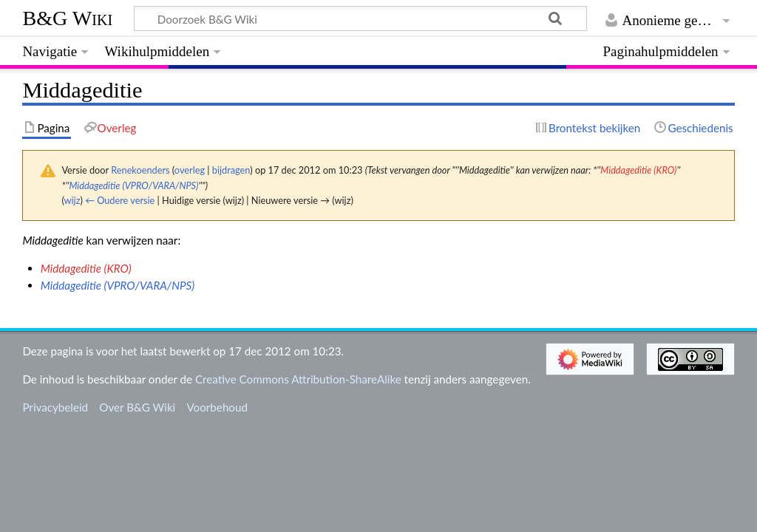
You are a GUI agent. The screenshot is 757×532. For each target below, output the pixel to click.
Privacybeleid (55, 407)
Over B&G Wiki (137, 407)
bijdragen (231, 170)
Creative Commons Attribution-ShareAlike (298, 379)
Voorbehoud (217, 407)
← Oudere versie (120, 200)
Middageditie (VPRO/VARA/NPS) (133, 185)
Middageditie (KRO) (638, 170)
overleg (190, 170)
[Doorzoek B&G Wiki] (360, 18)
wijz (72, 200)
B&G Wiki (67, 18)
